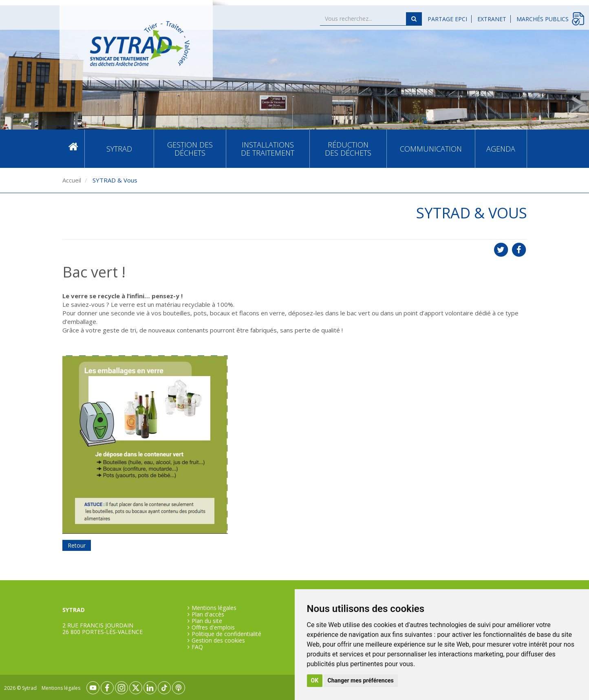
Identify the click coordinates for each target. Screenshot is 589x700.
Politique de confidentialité (226, 634)
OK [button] (315, 680)
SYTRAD (119, 149)
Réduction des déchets (348, 149)
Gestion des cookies (218, 641)
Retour (77, 545)
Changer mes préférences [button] (361, 680)
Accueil (73, 149)
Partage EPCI (447, 19)
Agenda (501, 149)
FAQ (197, 647)
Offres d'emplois (213, 627)
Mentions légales (214, 608)
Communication (431, 149)
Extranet (492, 19)
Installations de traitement (268, 149)
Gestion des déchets (190, 149)
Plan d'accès (208, 614)
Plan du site (207, 621)
